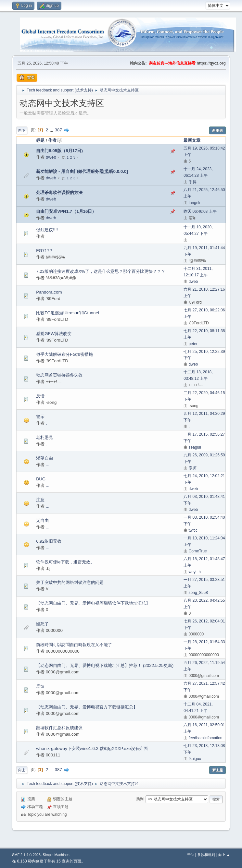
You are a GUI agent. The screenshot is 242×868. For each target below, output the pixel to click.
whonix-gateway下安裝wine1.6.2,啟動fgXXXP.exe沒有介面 (92, 748)
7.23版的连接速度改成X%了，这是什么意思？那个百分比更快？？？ (101, 271)
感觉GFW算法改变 (54, 334)
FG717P (44, 251)
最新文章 (192, 140)
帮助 (191, 855)
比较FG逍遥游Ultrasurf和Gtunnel (68, 313)
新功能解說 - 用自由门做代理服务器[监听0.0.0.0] (82, 171)
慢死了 (42, 624)
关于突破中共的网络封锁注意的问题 (70, 582)
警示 (40, 417)
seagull (195, 447)
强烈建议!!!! (47, 230)
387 (58, 130)
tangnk (195, 203)
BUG (41, 479)
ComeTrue (198, 551)
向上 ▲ (224, 855)
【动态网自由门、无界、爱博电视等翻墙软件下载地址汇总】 (93, 603)
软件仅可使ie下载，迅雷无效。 (65, 562)
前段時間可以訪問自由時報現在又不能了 (74, 645)
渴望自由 (45, 458)
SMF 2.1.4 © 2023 (26, 855)
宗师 (193, 468)
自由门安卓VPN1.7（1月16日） (66, 211)
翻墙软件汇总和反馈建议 (59, 728)
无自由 (42, 520)
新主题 (217, 130)
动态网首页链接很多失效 (59, 375)
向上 (22, 770)
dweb (51, 157)
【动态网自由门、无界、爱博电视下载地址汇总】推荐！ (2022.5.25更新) (105, 665)
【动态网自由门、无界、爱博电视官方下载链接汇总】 (87, 707)
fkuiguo (195, 759)
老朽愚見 (45, 437)
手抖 (193, 182)
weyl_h (195, 572)
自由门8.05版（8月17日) (59, 151)
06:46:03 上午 (200, 211)
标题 (40, 140)
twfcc (193, 530)
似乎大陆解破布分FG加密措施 (64, 354)
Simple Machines (56, 855)
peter (193, 344)
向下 (22, 130)
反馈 (40, 396)
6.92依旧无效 (49, 541)
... (52, 130)
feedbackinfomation (206, 738)
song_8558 (198, 593)
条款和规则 (206, 855)
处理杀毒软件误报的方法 (59, 193)
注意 (40, 500)
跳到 (140, 799)
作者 (55, 140)
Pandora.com (49, 292)
